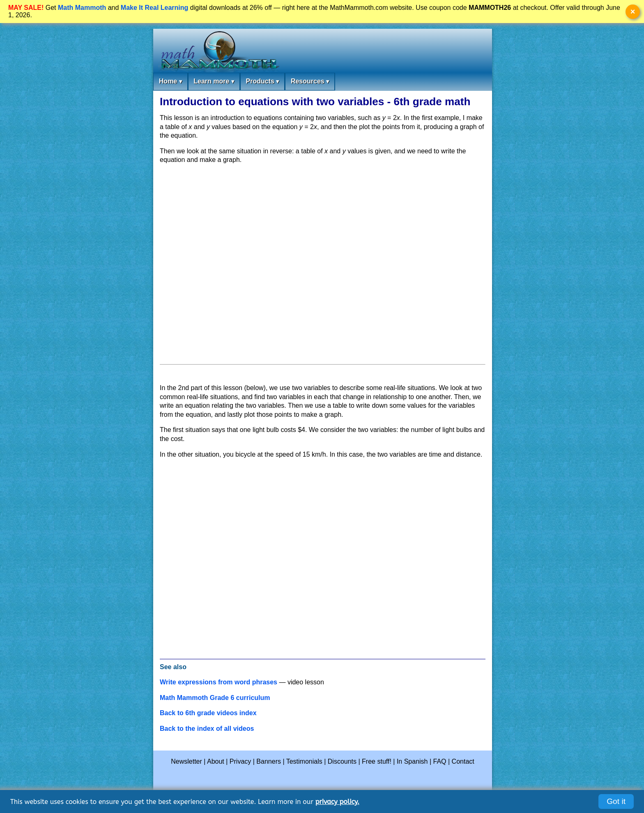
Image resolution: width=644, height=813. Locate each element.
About (216, 761)
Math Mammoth (82, 8)
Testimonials (304, 761)
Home (170, 82)
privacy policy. (337, 802)
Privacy (240, 761)
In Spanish (412, 761)
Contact (463, 761)
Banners (269, 761)
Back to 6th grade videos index (208, 713)
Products (262, 82)
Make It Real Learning (155, 8)
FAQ (440, 761)
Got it (616, 801)
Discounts (342, 761)
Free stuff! (377, 761)
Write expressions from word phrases (218, 682)
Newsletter (186, 761)
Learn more (214, 82)
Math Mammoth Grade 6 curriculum (215, 698)
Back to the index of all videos (207, 729)
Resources (310, 82)
